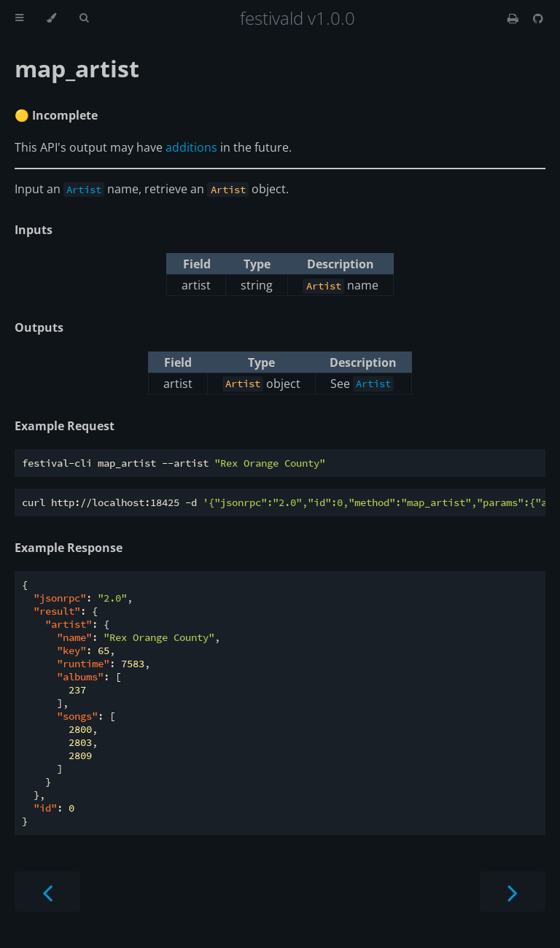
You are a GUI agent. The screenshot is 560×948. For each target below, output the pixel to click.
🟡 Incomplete (56, 115)
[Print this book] (514, 18)
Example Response (69, 548)
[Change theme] (51, 18)
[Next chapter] (513, 891)
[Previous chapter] (47, 891)
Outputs (39, 327)
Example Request (65, 426)
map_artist (77, 68)
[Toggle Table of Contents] (19, 18)
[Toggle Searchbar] (84, 18)
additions (191, 147)
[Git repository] (538, 18)
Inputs (34, 230)
